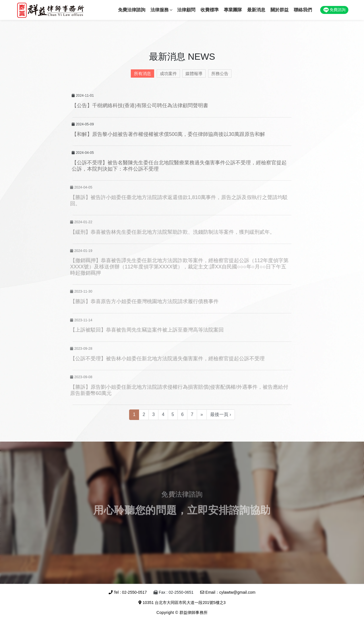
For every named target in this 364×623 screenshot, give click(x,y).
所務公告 (218, 74)
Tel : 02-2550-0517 (128, 592)
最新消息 (256, 10)
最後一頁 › (221, 414)
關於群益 (280, 10)
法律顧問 (186, 10)
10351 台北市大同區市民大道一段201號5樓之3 (182, 603)
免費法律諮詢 (132, 10)
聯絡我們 (303, 10)
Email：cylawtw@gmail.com (228, 592)
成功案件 (167, 74)
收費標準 (210, 10)
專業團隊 (233, 10)
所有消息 (141, 74)
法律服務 (160, 10)
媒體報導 (193, 74)
